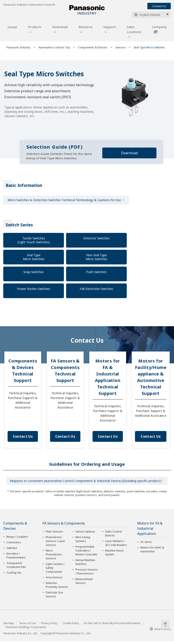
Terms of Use (28, 626)
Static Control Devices (113, 536)
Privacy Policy (49, 626)
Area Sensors (54, 580)
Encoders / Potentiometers (16, 558)
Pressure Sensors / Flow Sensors (87, 574)
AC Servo (146, 545)
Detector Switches (96, 240)
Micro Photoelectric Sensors (54, 557)
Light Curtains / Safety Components (55, 571)
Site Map (9, 626)
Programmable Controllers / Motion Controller (86, 553)
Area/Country (160, 632)
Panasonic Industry (18, 49)
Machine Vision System (114, 555)
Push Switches (96, 274)
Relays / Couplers (17, 540)
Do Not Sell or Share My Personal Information (112, 626)
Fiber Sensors (54, 534)
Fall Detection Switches (96, 290)
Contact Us (159, 6)
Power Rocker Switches (34, 290)
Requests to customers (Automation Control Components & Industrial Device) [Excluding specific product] (85, 483)
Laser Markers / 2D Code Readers (116, 546)
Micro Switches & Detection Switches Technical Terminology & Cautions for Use (64, 202)
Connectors (14, 545)
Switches (121, 49)
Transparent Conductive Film (16, 568)
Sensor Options (85, 534)
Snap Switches (34, 274)
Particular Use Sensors (54, 597)
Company (159, 29)
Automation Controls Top (54, 49)
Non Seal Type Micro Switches (97, 259)
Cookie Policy (71, 626)
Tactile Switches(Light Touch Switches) (34, 242)
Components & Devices (93, 49)
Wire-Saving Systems (83, 542)
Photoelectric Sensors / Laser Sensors (55, 544)
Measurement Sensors (84, 584)
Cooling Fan (14, 575)
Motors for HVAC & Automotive (152, 552)
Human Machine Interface (85, 565)
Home (12, 29)
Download (60, 29)
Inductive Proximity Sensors (57, 588)
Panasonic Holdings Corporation (26, 630)
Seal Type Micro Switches (34, 259)
